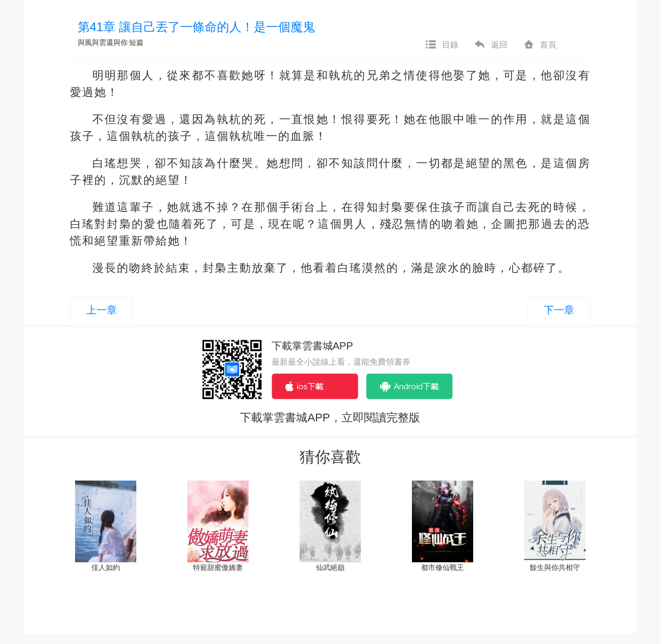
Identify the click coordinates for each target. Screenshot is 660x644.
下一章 (559, 310)
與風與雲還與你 (103, 42)
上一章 (102, 310)
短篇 (136, 42)
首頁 (540, 45)
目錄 (442, 45)
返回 (491, 45)
